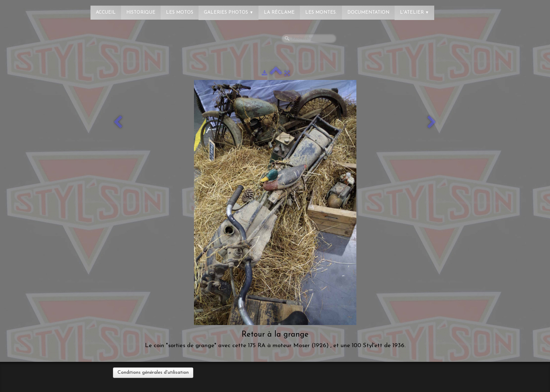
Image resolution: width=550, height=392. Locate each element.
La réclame (279, 12)
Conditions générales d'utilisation (153, 373)
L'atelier (414, 12)
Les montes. (321, 12)
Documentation (368, 12)
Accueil (106, 12)
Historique (141, 12)
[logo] (33, 9)
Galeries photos (229, 12)
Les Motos (180, 12)
